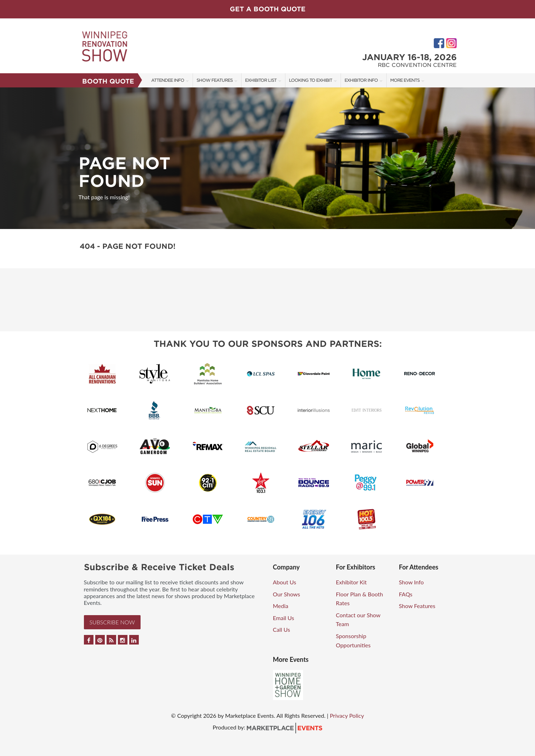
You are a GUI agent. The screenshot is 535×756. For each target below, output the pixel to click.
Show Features (215, 80)
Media (281, 606)
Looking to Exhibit (311, 80)
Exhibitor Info (361, 80)
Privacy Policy (347, 715)
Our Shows (287, 594)
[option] (267, 158)
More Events (405, 80)
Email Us (284, 618)
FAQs (406, 594)
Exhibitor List (261, 80)
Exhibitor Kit (351, 582)
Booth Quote (108, 81)
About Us (285, 582)
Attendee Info (168, 80)
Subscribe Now (112, 622)
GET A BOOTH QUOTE (268, 9)
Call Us (282, 629)
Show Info (411, 582)
